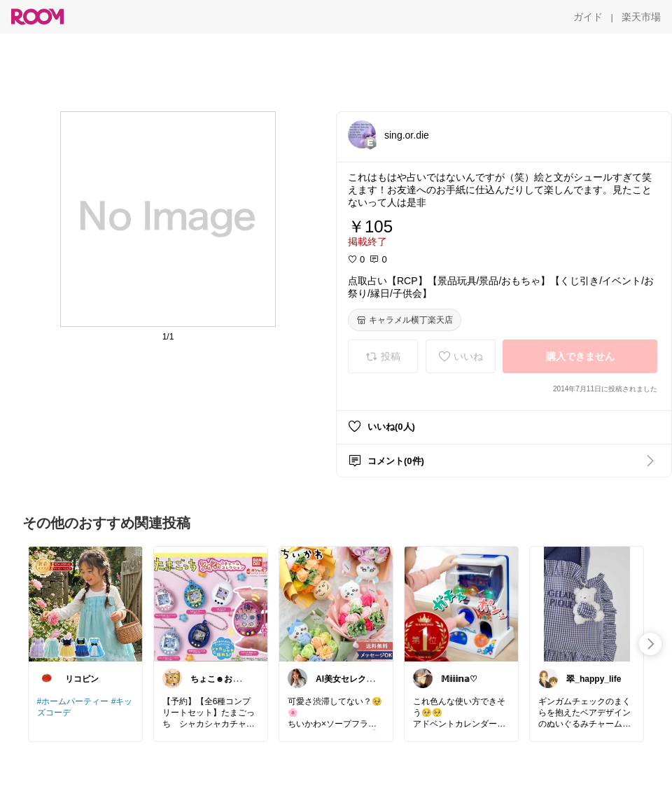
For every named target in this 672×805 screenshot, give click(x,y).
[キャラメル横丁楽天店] (405, 320)
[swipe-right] (650, 644)
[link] (85, 603)
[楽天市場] (641, 17)
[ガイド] (588, 17)
